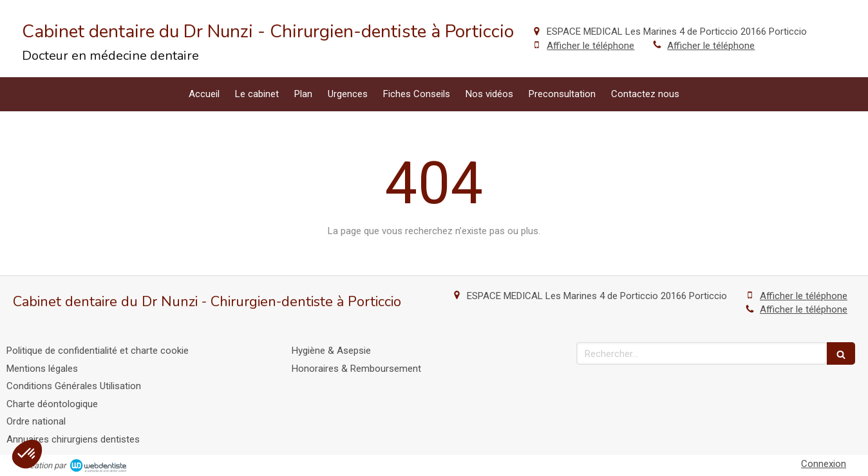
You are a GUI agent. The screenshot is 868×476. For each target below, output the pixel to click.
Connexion (824, 464)
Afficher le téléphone (590, 46)
